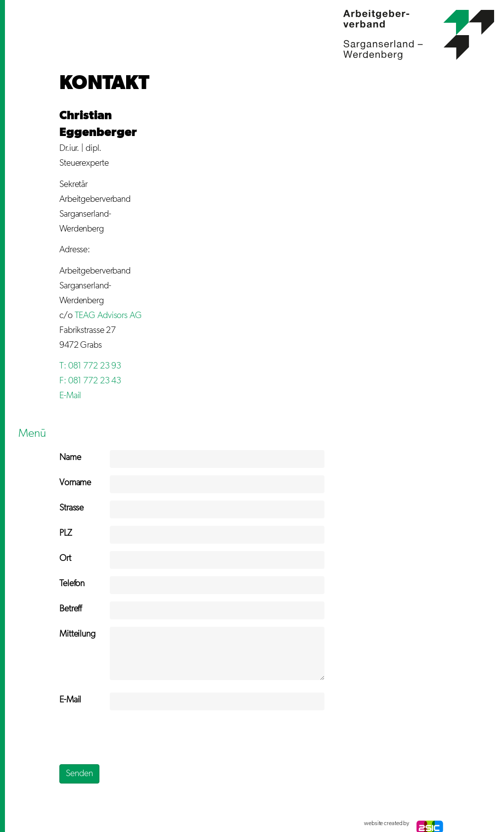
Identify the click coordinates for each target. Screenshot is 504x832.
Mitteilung (77, 634)
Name (70, 458)
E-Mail (70, 396)
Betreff (70, 609)
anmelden (69, 824)
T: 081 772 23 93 (90, 366)
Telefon (72, 584)
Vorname (75, 483)
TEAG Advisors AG (108, 316)
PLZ (66, 533)
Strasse (71, 508)
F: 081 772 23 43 (90, 381)
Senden (79, 774)
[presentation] (135, 737)
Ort (65, 558)
